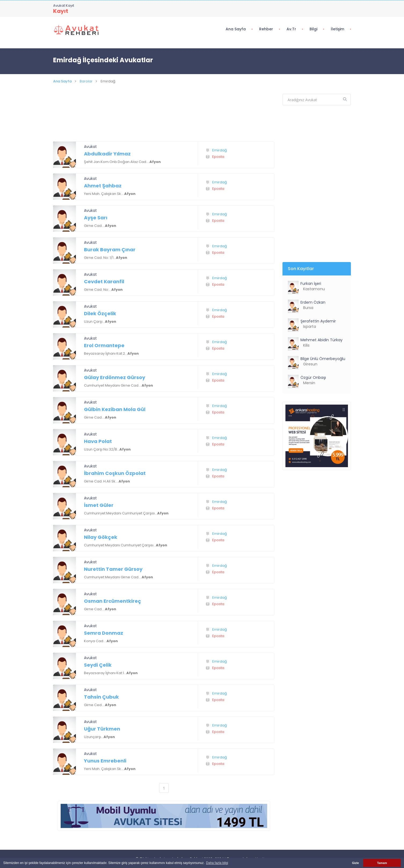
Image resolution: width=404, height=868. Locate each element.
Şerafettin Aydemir (318, 321)
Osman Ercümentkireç (113, 601)
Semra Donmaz (104, 633)
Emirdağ (220, 150)
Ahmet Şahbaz (103, 186)
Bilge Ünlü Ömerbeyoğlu (323, 359)
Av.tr (291, 29)
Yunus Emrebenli (105, 761)
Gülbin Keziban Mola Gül (115, 409)
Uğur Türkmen (102, 729)
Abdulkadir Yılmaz (107, 154)
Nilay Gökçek (101, 537)
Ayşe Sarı (96, 218)
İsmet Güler (99, 505)
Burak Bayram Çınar (110, 250)
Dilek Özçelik (100, 313)
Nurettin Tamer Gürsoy (113, 569)
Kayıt (61, 11)
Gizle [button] (355, 863)
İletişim (337, 29)
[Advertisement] (164, 119)
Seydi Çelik (98, 665)
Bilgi (313, 29)
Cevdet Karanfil (104, 282)
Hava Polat (98, 441)
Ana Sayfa (236, 29)
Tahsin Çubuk (101, 697)
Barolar (86, 81)
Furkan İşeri (311, 284)
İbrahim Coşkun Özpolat (115, 473)
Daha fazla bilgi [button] (217, 863)
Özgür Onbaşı (313, 377)
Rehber (266, 29)
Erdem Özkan (313, 302)
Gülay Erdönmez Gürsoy (115, 377)
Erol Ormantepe (104, 345)
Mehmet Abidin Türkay (322, 340)
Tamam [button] (382, 863)
